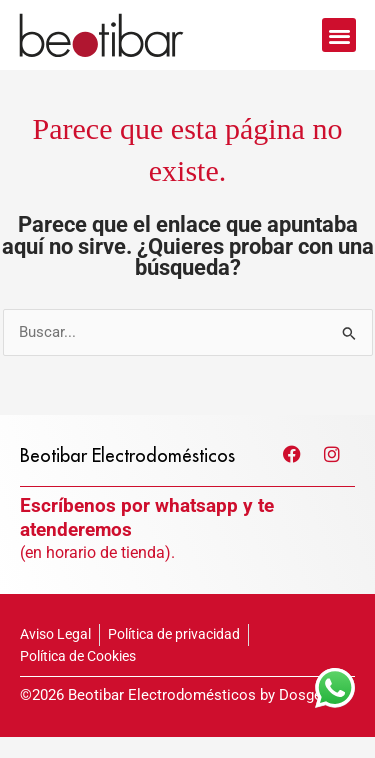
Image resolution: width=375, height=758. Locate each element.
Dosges (304, 716)
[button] (339, 35)
